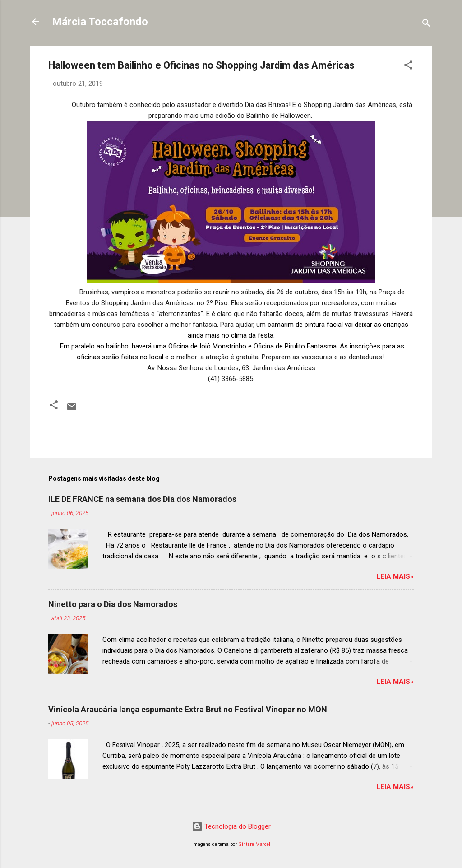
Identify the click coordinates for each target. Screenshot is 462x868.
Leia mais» (395, 576)
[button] (408, 67)
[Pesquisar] (426, 25)
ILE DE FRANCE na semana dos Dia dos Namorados (142, 499)
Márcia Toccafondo (100, 22)
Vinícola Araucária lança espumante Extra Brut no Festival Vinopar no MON (188, 709)
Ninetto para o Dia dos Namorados (113, 604)
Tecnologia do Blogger (231, 826)
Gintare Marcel (254, 844)
